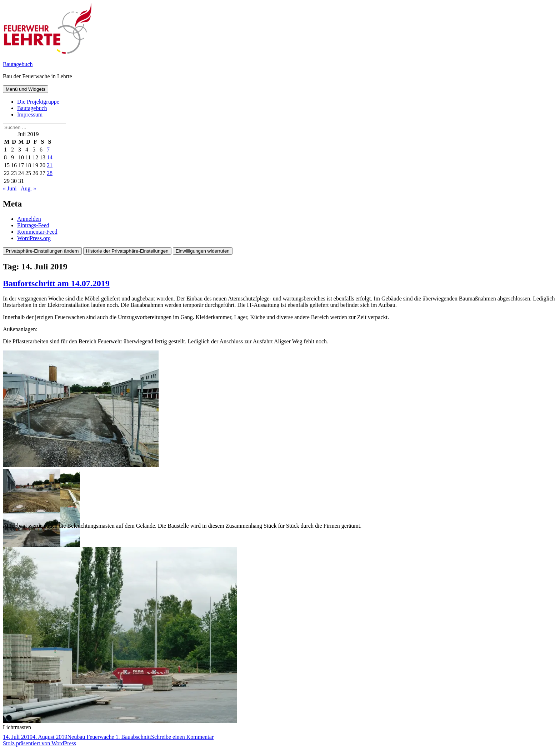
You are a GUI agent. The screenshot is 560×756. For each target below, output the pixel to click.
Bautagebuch (18, 64)
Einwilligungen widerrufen (203, 251)
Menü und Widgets (26, 89)
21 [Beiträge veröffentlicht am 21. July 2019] (50, 165)
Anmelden (29, 219)
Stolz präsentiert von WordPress (39, 743)
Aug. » (29, 188)
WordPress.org (34, 238)
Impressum (30, 115)
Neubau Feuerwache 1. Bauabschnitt (109, 737)
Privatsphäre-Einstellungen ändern (42, 251)
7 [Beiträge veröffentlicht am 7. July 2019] (48, 150)
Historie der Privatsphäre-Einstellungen (127, 251)
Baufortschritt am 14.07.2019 (56, 283)
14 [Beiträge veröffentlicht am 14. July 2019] (50, 157)
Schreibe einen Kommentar (182, 737)
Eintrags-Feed (33, 225)
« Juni (10, 188)
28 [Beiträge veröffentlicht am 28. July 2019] (50, 173)
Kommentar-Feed (37, 232)
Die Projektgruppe (38, 102)
